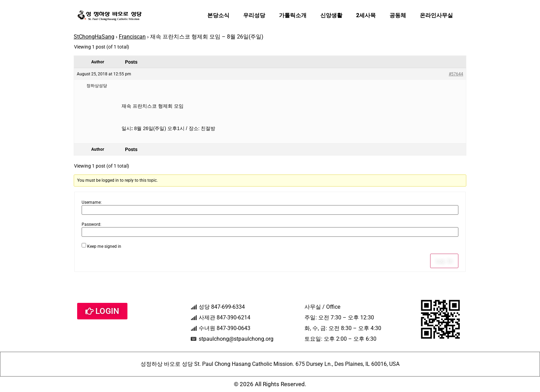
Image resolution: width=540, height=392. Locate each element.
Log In (444, 261)
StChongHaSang (94, 37)
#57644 (456, 74)
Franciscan (132, 37)
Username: (92, 202)
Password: (91, 224)
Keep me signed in (104, 246)
